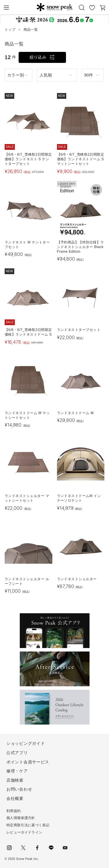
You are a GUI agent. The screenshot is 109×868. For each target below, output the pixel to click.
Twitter (23, 848)
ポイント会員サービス (28, 762)
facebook (37, 848)
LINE (51, 848)
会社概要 (15, 798)
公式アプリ (17, 753)
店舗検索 (15, 780)
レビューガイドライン (24, 832)
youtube (65, 848)
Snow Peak (54, 7)
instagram (9, 848)
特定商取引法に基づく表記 (28, 825)
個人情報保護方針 (21, 818)
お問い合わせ (19, 789)
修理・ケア (17, 771)
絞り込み (38, 57)
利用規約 (14, 811)
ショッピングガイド (26, 743)
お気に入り (92, 8)
